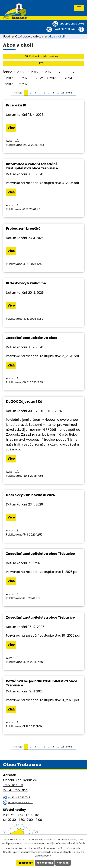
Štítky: (7, 72)
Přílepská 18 (16, 105)
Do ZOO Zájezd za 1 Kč (24, 401)
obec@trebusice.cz (72, 24)
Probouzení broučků (23, 228)
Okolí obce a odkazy (29, 37)
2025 (11, 84)
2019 (76, 72)
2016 (34, 72)
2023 (54, 78)
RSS (61, 63)
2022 (39, 78)
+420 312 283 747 (64, 29)
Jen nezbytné (45, 863)
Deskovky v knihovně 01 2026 (31, 495)
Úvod (6, 37)
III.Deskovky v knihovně (26, 283)
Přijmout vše (25, 863)
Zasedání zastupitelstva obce (32, 338)
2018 (62, 72)
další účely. (79, 843)
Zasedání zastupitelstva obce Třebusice (40, 554)
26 (63, 93)
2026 (26, 84)
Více (11, 128)
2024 (68, 78)
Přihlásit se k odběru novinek (54, 56)
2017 (48, 72)
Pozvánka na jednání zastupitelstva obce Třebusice (42, 683)
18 (53, 93)
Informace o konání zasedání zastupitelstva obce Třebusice (32, 166)
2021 (25, 78)
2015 (20, 72)
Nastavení (63, 863)
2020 (11, 78)
